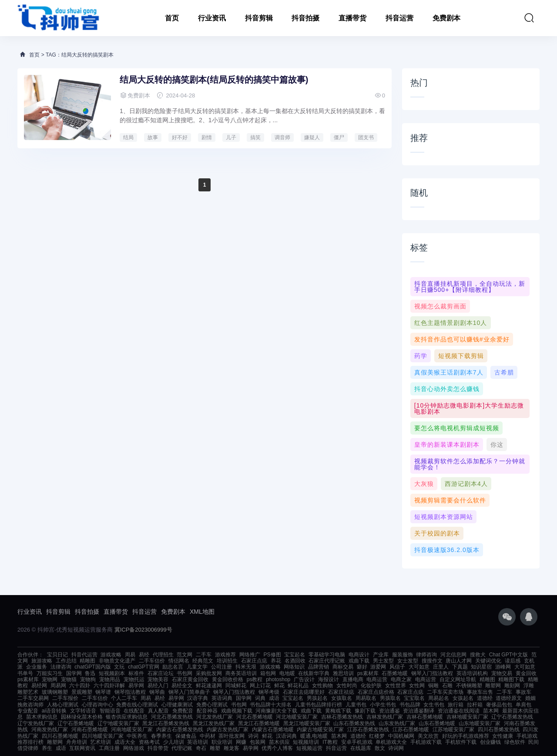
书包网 (185, 673)
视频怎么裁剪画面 (440, 306)
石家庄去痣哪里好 (304, 692)
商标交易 (343, 667)
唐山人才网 (459, 661)
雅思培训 (343, 673)
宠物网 (50, 679)
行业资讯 (212, 18)
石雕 (447, 686)
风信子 (397, 667)
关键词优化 (488, 661)
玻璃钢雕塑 (55, 692)
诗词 (253, 736)
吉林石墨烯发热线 (342, 717)
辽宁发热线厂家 (36, 723)
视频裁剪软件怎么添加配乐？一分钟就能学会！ (470, 464)
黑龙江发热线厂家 (214, 723)
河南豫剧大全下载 (276, 711)
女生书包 (434, 705)
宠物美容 (158, 679)
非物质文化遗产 (117, 661)
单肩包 (523, 705)
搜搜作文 (432, 661)
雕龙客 (232, 748)
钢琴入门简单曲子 (189, 692)
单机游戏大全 (391, 742)
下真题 (460, 667)
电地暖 (287, 673)
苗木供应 (279, 742)
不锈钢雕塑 (469, 686)
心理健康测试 (177, 705)
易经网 (39, 686)
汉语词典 (286, 736)
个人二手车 (124, 698)
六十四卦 (80, 686)
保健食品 (186, 736)
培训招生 (227, 661)
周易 (130, 655)
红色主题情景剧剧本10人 (451, 323)
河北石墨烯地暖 (255, 717)
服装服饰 (403, 655)
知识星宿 (481, 667)
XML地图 (202, 612)
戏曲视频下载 (237, 711)
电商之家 (401, 679)
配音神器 (207, 711)
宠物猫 (69, 679)
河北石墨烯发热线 (172, 717)
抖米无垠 (246, 667)
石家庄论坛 (161, 673)
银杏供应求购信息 (127, 717)
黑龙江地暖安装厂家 (307, 723)
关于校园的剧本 (437, 533)
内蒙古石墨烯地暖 (273, 729)
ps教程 (255, 679)
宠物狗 (88, 679)
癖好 (362, 667)
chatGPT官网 (143, 667)
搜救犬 (478, 655)
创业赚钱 (490, 742)
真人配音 (158, 711)
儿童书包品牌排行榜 (319, 705)
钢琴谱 (103, 692)
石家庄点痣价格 (376, 692)
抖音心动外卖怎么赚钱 (447, 389)
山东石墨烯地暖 (437, 723)
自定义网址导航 (458, 679)
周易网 (58, 686)
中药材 (208, 736)
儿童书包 (356, 705)
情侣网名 (179, 661)
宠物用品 (110, 679)
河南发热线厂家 (50, 729)
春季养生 (161, 736)
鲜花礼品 (298, 686)
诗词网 (396, 748)
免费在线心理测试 (137, 705)
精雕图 (87, 661)
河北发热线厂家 (215, 717)
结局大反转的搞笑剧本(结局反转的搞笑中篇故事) (214, 80)
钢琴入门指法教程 (432, 673)
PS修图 (272, 655)
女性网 (417, 686)
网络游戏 (134, 748)
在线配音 (134, 711)
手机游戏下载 (426, 742)
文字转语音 (83, 711)
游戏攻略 (111, 655)
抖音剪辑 (259, 18)
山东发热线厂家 (397, 723)
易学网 (136, 686)
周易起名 (439, 698)
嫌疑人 (312, 137)
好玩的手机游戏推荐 (466, 736)
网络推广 (250, 655)
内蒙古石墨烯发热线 (180, 729)
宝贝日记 (57, 655)
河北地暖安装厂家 (297, 717)
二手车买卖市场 (445, 692)
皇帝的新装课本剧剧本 (447, 445)
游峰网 (503, 667)
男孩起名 (317, 698)
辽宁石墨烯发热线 (512, 717)
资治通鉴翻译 (419, 711)
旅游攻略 (42, 661)
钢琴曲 (157, 692)
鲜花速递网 (209, 686)
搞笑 (255, 137)
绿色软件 (515, 742)
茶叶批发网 (232, 736)
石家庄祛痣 (341, 692)
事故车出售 (480, 692)
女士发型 (408, 661)
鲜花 (279, 686)
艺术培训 (101, 742)
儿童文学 (197, 667)
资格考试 (149, 742)
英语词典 (222, 698)
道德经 (485, 698)
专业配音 (28, 711)
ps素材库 (368, 673)
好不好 (180, 137)
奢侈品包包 (499, 705)
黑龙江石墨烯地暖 (259, 723)
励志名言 (173, 667)
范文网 (185, 655)
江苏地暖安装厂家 (453, 729)
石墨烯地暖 (395, 673)
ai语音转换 (54, 711)
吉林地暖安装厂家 (467, 717)
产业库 (381, 655)
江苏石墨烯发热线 (368, 729)
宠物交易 (502, 673)
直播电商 (353, 679)
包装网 (258, 742)
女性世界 (396, 686)
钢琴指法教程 (130, 692)
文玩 (119, 667)
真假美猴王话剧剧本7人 (449, 372)
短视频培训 (306, 742)
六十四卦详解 (109, 686)
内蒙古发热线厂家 (228, 729)
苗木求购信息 (42, 717)
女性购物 (322, 686)
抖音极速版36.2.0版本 (447, 550)
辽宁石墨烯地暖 (76, 723)
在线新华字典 (314, 673)
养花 (276, 661)
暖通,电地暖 (314, 736)
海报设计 (329, 679)
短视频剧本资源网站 (444, 517)
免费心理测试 (212, 705)
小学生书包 (383, 705)
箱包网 (268, 673)
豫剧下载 (365, 711)
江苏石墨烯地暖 (411, 729)
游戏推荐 (225, 655)
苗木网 (491, 711)
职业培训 (222, 742)
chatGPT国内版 (92, 667)
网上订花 (260, 686)
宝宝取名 (414, 698)
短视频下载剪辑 (461, 356)
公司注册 (221, 667)
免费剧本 (446, 18)
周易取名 (366, 698)
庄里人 (441, 667)
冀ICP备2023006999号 (143, 630)
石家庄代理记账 (327, 661)
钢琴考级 (269, 692)
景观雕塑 (82, 692)
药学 (421, 356)
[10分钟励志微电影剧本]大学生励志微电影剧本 (469, 408)
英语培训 (198, 742)
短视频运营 (309, 748)
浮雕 (529, 686)
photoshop (278, 679)
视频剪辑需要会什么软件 (450, 500)
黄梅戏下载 (338, 711)
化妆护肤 (371, 686)
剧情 (207, 137)
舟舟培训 (77, 742)
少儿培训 (174, 742)
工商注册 (109, 748)
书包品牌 (410, 705)
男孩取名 (390, 698)
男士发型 (383, 661)
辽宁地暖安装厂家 (118, 723)
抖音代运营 (84, 655)
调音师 (282, 137)
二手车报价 (65, 698)
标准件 (136, 673)
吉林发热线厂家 (385, 717)
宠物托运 (134, 679)
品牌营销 (319, 667)
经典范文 (203, 661)
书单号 (25, 673)
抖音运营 (399, 18)
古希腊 (504, 372)
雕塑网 (493, 686)
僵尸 (339, 137)
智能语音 (110, 711)
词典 (260, 698)
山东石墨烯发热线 (354, 723)
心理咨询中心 (97, 705)
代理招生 (163, 655)
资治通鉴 (389, 711)
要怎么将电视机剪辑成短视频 (457, 428)
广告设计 (304, 679)
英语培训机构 (472, 673)
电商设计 (359, 655)
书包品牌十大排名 (271, 705)
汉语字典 (198, 698)
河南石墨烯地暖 (90, 729)
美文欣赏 (428, 736)
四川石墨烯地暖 (60, 736)
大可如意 (419, 667)
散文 (380, 748)
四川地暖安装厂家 (103, 736)
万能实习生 (50, 673)
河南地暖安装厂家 (132, 729)
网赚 (241, 742)
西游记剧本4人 (466, 484)
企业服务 (37, 667)
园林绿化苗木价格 (82, 717)
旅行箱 (456, 705)
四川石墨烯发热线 (499, 729)
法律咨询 (61, 667)
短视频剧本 (112, 673)
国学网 (74, 673)
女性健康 (503, 736)
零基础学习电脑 (327, 655)
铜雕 (433, 686)
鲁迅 (90, 673)
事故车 (523, 692)
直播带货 (352, 18)
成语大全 (125, 742)
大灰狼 (424, 484)
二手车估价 (152, 661)
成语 (274, 698)
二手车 (204, 655)
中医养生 (137, 736)
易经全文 (182, 686)
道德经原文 (509, 698)
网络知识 (294, 667)
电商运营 (377, 679)
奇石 (201, 748)
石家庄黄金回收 (190, 679)
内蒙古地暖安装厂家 (320, 729)
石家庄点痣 (254, 661)
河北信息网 (453, 655)
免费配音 (183, 711)
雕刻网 (512, 686)
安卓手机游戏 (357, 742)
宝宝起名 (295, 655)
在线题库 (361, 748)
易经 (144, 655)
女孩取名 (342, 698)
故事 (153, 137)
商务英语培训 (241, 673)
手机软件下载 (461, 742)
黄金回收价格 (228, 679)
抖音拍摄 (305, 18)
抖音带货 (158, 748)
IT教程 (330, 742)
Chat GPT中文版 (508, 655)
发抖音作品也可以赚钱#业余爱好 (462, 339)
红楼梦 (377, 736)
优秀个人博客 (277, 748)
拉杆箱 (475, 705)
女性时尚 (347, 686)
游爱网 (378, 667)
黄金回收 (526, 673)
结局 (128, 137)
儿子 (231, 137)
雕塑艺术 (28, 692)
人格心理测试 (63, 705)
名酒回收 (295, 661)
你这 (497, 445)
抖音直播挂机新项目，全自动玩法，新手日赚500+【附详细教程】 (470, 287)
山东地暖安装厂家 (480, 723)
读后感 (513, 661)
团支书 (366, 137)
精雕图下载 (511, 679)
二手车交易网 (33, 698)
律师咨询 (426, 655)
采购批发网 (209, 673)
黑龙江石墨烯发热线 (166, 723)
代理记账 (182, 748)
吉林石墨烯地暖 (425, 717)
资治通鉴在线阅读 (459, 711)
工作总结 (66, 661)
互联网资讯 (82, 748)
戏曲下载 (359, 661)
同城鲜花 (236, 686)
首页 (172, 18)
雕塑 (215, 748)
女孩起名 (463, 698)
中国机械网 (401, 736)
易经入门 (158, 686)
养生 (47, 748)
